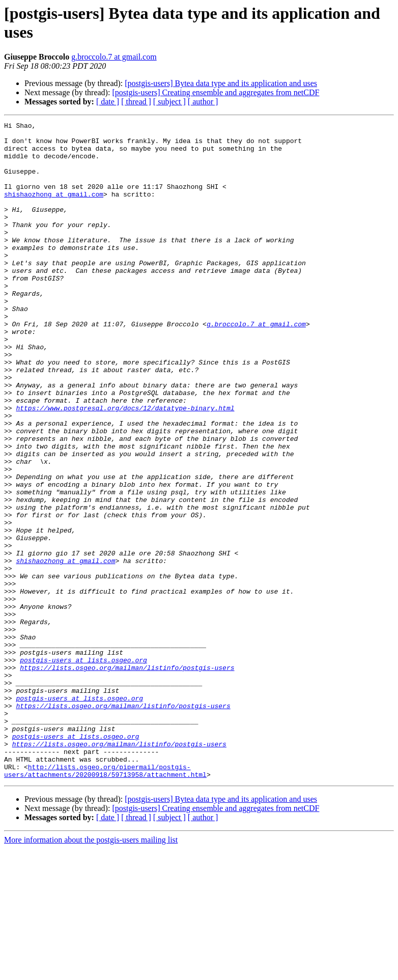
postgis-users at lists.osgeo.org (83, 768)
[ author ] (203, 102)
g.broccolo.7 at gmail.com (114, 57)
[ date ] (108, 102)
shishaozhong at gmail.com (54, 209)
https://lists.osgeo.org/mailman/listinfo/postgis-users (127, 777)
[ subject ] (169, 102)
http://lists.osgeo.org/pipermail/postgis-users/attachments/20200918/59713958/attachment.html (105, 901)
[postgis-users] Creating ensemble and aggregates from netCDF (216, 92)
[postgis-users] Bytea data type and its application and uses (221, 83)
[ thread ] (136, 102)
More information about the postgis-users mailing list (91, 971)
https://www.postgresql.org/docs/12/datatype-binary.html (125, 466)
